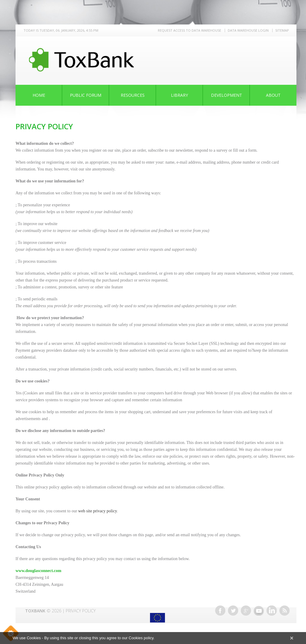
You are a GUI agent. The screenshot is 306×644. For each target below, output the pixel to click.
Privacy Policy (81, 611)
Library (179, 95)
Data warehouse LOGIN (248, 30)
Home (39, 95)
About (273, 95)
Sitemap (282, 30)
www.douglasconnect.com (38, 571)
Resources (133, 95)
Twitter (233, 611)
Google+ (246, 611)
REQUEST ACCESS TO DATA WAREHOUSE (189, 30)
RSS (284, 611)
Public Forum (86, 95)
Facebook (220, 611)
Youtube (259, 611)
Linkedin (272, 611)
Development (227, 95)
